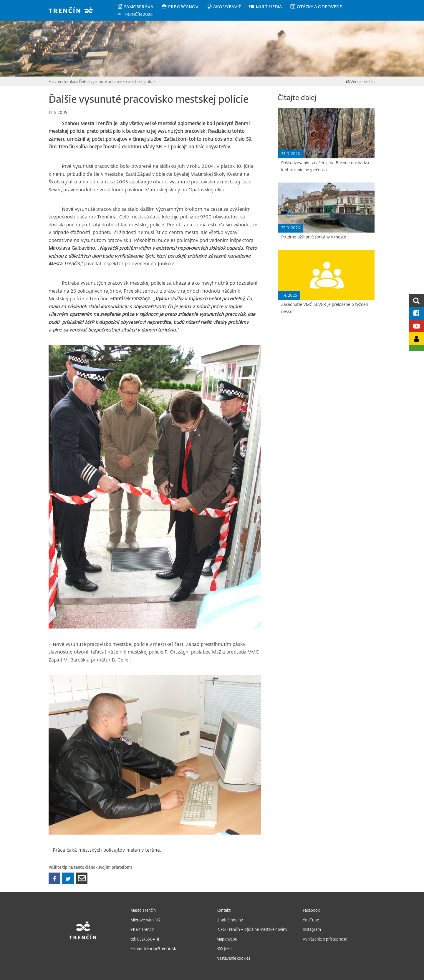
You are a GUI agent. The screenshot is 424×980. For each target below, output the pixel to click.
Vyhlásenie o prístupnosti (325, 939)
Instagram (312, 929)
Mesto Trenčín (143, 910)
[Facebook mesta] (416, 313)
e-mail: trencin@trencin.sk (153, 948)
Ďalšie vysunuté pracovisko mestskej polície (117, 81)
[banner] (73, 11)
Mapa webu (227, 939)
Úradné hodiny (230, 920)
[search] (416, 300)
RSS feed (224, 948)
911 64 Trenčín (143, 929)
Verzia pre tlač (361, 81)
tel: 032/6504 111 (145, 939)
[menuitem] (139, 7)
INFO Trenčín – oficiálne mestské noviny (252, 929)
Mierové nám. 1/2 (145, 920)
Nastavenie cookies (233, 958)
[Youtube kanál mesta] (416, 326)
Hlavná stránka (62, 81)
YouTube (311, 920)
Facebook (311, 910)
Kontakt (223, 910)
